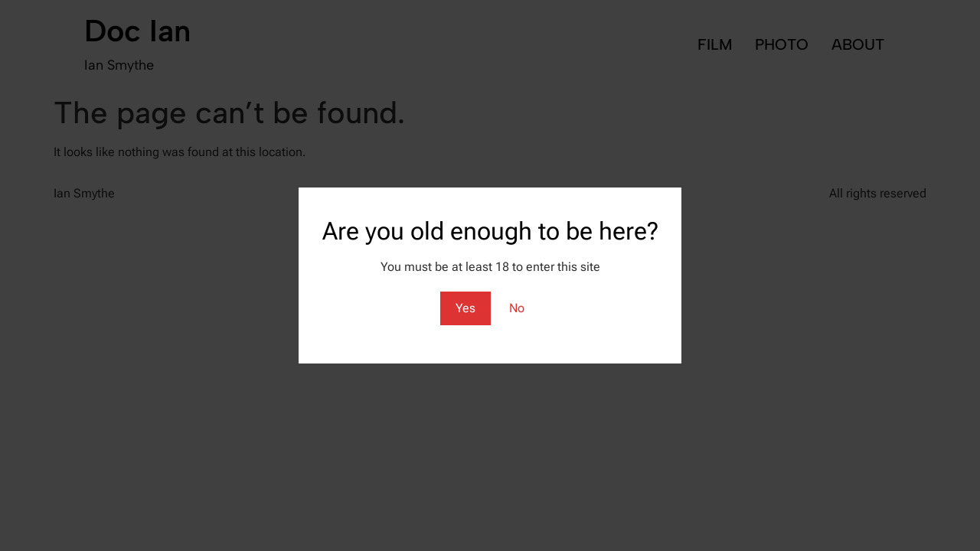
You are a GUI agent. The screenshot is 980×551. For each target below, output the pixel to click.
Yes (465, 308)
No (517, 308)
